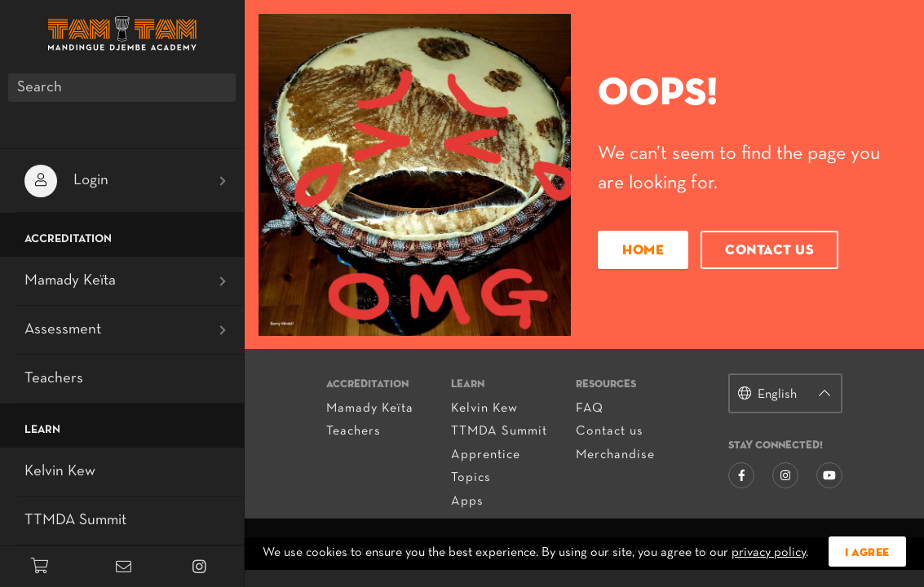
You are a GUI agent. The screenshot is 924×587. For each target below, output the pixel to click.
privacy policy (769, 553)
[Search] (122, 88)
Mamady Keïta (370, 408)
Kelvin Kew (484, 408)
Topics (471, 478)
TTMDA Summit (499, 431)
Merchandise (615, 455)
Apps (467, 501)
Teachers (354, 431)
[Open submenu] (223, 181)
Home (643, 251)
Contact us (769, 251)
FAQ (590, 408)
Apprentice (486, 455)
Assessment (63, 330)
